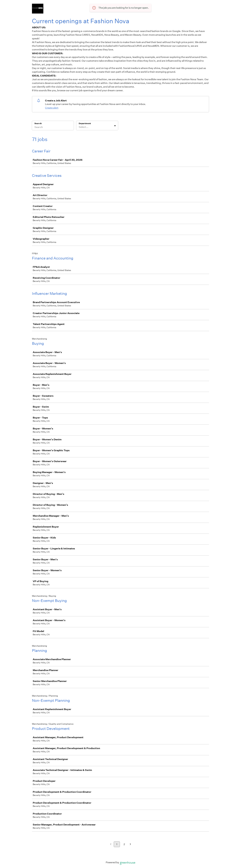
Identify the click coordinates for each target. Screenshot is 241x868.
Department (85, 123)
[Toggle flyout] (115, 126)
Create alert (52, 108)
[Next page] (130, 844)
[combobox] (79, 127)
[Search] (53, 128)
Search (38, 123)
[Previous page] (111, 844)
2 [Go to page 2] (124, 844)
